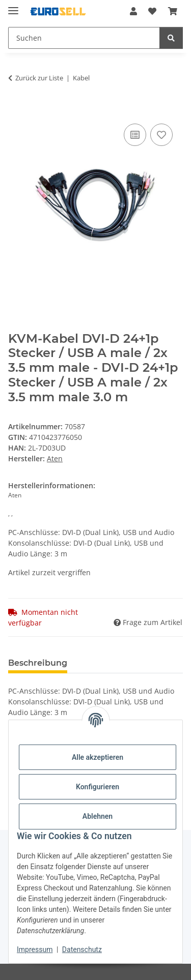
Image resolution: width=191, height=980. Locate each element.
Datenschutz (82, 949)
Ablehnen (98, 816)
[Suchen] (84, 38)
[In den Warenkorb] (16, 110)
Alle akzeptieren (98, 757)
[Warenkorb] (173, 11)
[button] (133, 11)
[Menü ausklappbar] (13, 6)
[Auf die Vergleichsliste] (135, 135)
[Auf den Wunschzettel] (161, 135)
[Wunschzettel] (152, 11)
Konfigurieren (98, 787)
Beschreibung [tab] (38, 663)
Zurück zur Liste (39, 78)
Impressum (35, 949)
